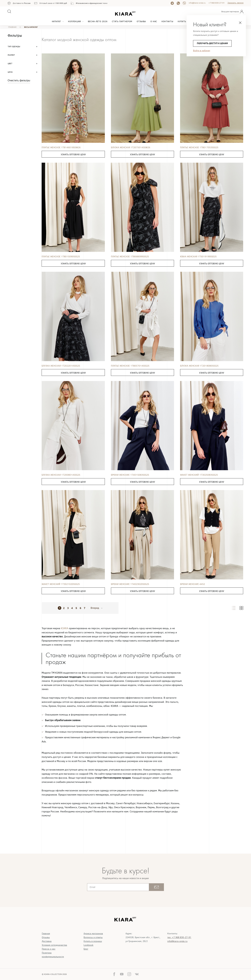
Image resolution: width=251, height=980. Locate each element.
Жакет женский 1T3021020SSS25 (61, 584)
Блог (86, 949)
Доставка (47, 941)
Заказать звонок (235, 3)
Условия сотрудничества (54, 945)
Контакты (167, 21)
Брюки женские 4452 (192, 584)
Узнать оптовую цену (73, 155)
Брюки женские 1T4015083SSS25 (130, 475)
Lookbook (88, 945)
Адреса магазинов (93, 934)
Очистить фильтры (19, 80)
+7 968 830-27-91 (217, 3)
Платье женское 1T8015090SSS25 (61, 257)
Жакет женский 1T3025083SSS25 (199, 475)
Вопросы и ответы (93, 937)
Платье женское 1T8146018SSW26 (61, 148)
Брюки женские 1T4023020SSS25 (130, 584)
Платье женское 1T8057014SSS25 (130, 366)
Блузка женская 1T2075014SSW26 (131, 148)
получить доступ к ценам (212, 43)
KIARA (65, 628)
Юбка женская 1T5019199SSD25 (198, 257)
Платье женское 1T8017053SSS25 (199, 148)
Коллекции (75, 21)
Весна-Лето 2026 (98, 21)
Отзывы (141, 21)
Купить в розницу (93, 941)
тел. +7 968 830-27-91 (179, 937)
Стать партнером (122, 21)
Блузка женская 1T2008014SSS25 (61, 475)
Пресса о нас (49, 949)
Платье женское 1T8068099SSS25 (130, 257)
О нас (154, 21)
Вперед (95, 608)
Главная (46, 934)
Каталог (57, 21)
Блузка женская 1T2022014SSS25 (61, 366)
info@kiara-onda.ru (197, 3)
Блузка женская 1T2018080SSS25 (199, 366)
